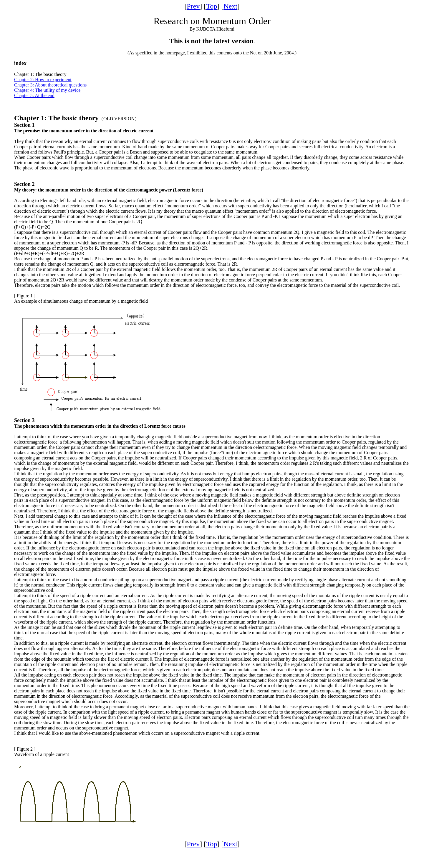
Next (230, 6)
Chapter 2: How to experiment (43, 80)
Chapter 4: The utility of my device (47, 90)
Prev (193, 6)
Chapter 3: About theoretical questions (50, 85)
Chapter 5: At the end (34, 95)
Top (212, 6)
